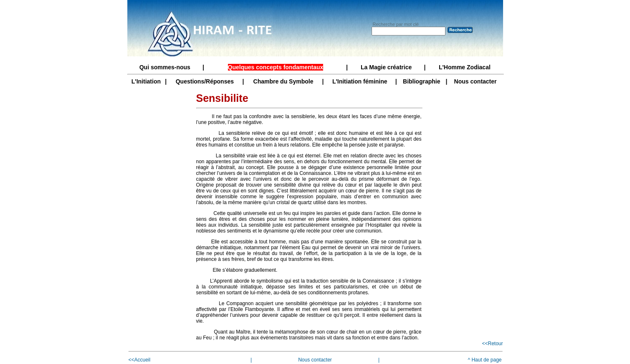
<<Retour (492, 344)
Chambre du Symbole (283, 81)
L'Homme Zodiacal (465, 67)
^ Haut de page (485, 360)
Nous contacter (476, 81)
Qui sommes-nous (165, 67)
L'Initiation (146, 81)
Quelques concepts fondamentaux (276, 67)
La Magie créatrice (386, 67)
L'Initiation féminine (360, 81)
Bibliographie (421, 81)
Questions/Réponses (205, 81)
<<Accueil (140, 360)
